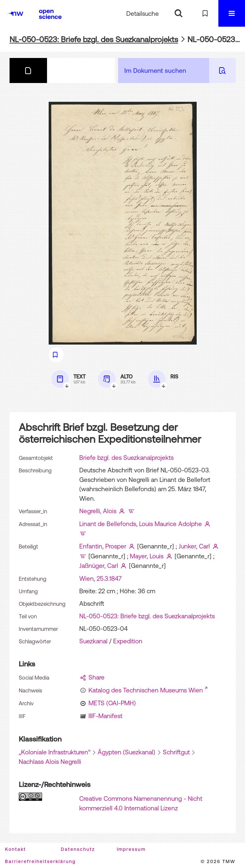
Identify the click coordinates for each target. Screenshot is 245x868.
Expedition (128, 641)
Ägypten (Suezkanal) (126, 752)
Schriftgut (176, 752)
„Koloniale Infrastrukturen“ (55, 752)
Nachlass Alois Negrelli (50, 762)
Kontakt (15, 849)
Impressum (131, 849)
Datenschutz (78, 849)
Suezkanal (93, 641)
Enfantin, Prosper (103, 546)
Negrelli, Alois (98, 511)
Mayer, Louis (147, 556)
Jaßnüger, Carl (99, 566)
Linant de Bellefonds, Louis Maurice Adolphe (141, 524)
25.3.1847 (109, 578)
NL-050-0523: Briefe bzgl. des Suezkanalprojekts (94, 39)
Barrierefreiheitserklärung (40, 861)
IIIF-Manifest (105, 716)
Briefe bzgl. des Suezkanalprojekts (126, 458)
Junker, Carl (194, 546)
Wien (86, 578)
